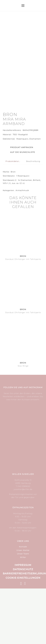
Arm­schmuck (22, 246)
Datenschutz (23, 625)
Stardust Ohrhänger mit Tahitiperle (23, 315)
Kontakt (23, 602)
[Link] (20, 6)
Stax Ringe (23, 421)
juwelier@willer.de (23, 545)
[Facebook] (25, 639)
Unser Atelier (23, 606)
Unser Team (23, 609)
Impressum (23, 620)
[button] (19, 208)
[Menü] (23, 6)
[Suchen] (35, 6)
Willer (23, 613)
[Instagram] (21, 639)
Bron (13, 227)
